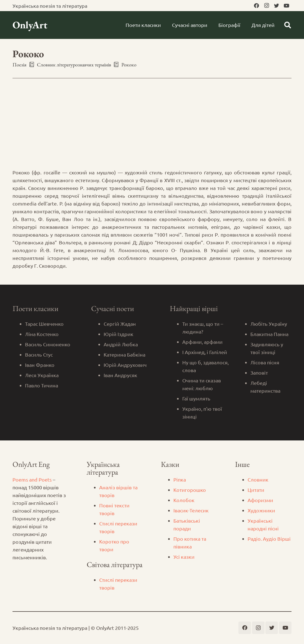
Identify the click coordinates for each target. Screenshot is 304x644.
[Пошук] (287, 25)
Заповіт (259, 373)
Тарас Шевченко (44, 324)
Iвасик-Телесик (191, 510)
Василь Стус (39, 354)
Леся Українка (42, 375)
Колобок (184, 500)
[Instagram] (266, 6)
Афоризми (260, 500)
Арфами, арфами (202, 342)
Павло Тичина (42, 385)
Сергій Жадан (120, 324)
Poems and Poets (32, 479)
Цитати (256, 490)
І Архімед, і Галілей (205, 352)
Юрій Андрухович (125, 365)
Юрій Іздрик (119, 334)
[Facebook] (256, 6)
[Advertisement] (152, 127)
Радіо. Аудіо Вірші (269, 539)
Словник (258, 479)
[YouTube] (286, 6)
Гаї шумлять (196, 398)
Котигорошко (190, 490)
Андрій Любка (121, 344)
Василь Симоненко (48, 344)
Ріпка (180, 479)
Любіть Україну (269, 324)
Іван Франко (40, 365)
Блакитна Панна (269, 334)
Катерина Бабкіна (124, 354)
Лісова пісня (265, 362)
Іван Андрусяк (120, 375)
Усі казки (184, 557)
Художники (261, 510)
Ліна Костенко (42, 334)
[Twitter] (276, 6)
